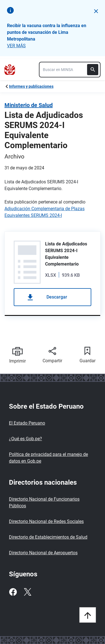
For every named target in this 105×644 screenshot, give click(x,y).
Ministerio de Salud (29, 105)
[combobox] (70, 70)
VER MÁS (16, 46)
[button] (96, 11)
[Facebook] (13, 592)
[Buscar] (93, 70)
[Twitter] (27, 592)
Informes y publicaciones (31, 86)
